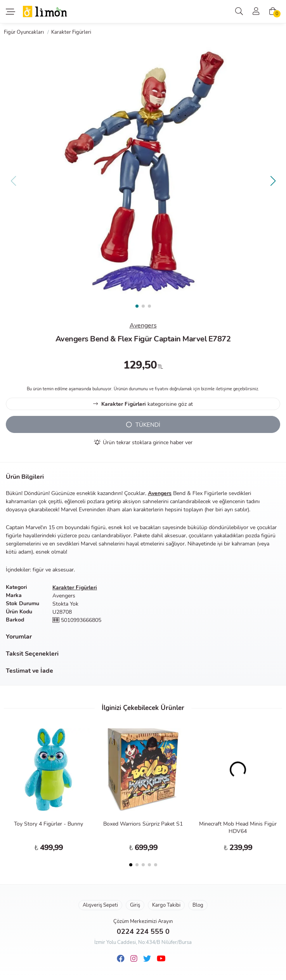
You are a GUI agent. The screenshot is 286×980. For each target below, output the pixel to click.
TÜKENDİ (143, 425)
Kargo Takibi (166, 905)
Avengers (143, 326)
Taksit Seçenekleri (32, 654)
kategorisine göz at (143, 404)
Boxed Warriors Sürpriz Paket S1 (143, 824)
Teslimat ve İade (29, 671)
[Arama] (239, 12)
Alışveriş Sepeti (100, 905)
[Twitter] (147, 959)
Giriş (135, 905)
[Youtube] (161, 959)
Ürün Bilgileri (25, 477)
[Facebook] (121, 959)
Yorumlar (19, 637)
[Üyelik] (256, 12)
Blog (198, 905)
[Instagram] (134, 959)
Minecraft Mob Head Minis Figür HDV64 (238, 828)
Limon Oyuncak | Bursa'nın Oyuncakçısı (45, 12)
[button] (273, 181)
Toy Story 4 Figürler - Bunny (49, 824)
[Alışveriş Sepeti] (273, 12)
